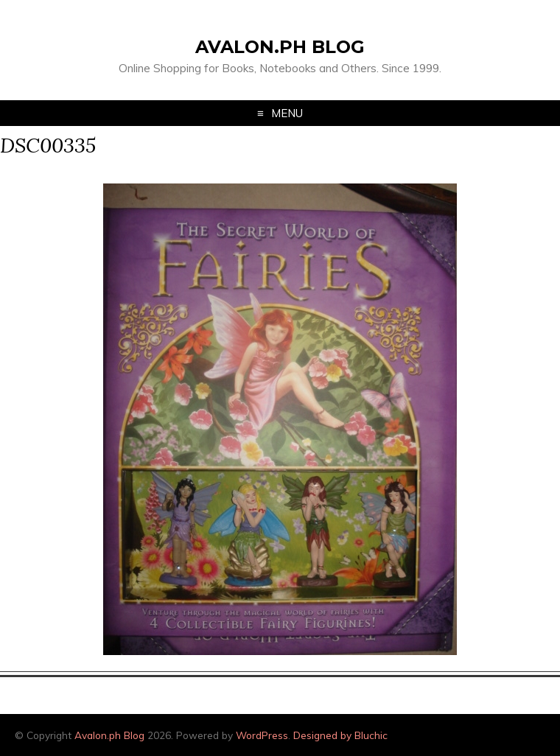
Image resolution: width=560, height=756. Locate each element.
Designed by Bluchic (340, 735)
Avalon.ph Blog (280, 47)
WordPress (262, 735)
